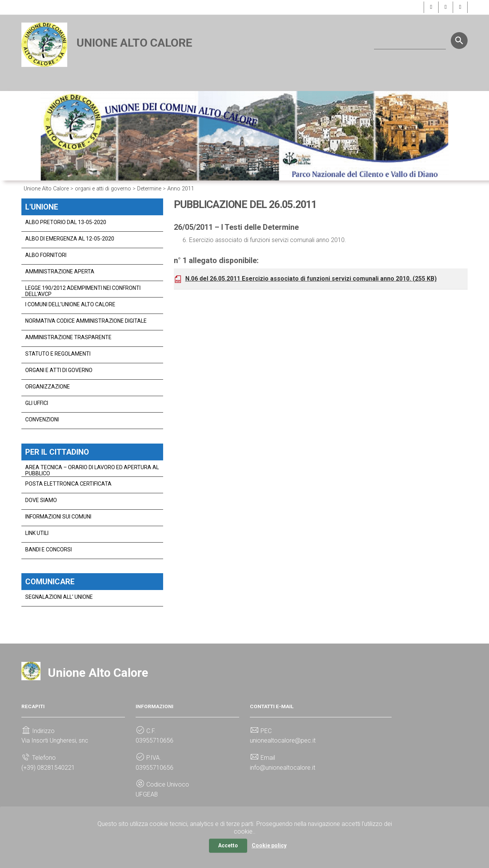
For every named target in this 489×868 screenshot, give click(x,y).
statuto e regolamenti (58, 364)
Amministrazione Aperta (60, 282)
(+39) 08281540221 (48, 779)
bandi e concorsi (49, 560)
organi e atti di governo (59, 380)
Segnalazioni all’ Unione (59, 608)
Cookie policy (269, 845)
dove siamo (41, 510)
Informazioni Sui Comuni (58, 527)
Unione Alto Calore (138, 43)
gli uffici (37, 413)
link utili (37, 543)
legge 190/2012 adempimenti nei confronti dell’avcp (83, 301)
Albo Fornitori (46, 265)
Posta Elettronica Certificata (68, 494)
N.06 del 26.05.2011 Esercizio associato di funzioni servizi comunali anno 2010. (312, 289)
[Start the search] (459, 41)
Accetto (228, 845)
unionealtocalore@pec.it (283, 752)
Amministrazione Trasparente (68, 348)
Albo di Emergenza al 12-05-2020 (70, 249)
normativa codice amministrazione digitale (86, 331)
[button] (431, 7)
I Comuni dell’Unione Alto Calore (70, 315)
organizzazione (48, 397)
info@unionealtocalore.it (283, 779)
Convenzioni (42, 430)
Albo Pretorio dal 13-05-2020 (66, 232)
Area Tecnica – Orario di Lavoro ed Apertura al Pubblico (92, 481)
